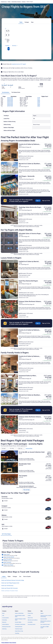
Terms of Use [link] (30, 618)
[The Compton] (35, 479)
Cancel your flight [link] (44, 619)
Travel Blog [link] (17, 633)
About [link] (3, 613)
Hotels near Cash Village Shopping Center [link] (10, 583)
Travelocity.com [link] (4, 2)
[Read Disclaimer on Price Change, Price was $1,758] (48, 464)
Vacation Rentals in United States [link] (20, 616)
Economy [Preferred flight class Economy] (15, 43)
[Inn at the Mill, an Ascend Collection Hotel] (35, 456)
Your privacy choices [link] (32, 624)
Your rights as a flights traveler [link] (45, 627)
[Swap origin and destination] (27, 31)
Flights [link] (9, 2)
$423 (39, 106)
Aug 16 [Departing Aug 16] (10, 36)
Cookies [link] (29, 616)
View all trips (26, 490)
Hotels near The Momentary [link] (7, 586)
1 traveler (8, 43)
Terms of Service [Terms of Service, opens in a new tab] (13, 643)
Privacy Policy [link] (30, 613)
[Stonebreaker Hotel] (35, 468)
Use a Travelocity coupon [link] (45, 624)
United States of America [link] (16, 2)
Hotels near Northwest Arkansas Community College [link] (13, 580)
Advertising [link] (4, 629)
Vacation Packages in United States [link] (20, 619)
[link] (26, 555)
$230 (39, 102)
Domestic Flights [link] (18, 622)
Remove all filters (29, 448)
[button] (26, 572)
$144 (39, 98)
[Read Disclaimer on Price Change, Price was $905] (49, 452)
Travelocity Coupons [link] (19, 629)
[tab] (21, 22)
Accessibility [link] (30, 622)
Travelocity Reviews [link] (19, 627)
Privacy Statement (5, 643)
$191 (39, 99)
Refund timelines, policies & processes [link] (46, 622)
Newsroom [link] (4, 622)
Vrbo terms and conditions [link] (33, 620)
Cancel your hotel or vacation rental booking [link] (46, 616)
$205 (39, 100)
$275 (39, 103)
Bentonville (10, 98)
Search (26, 46)
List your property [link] (5, 618)
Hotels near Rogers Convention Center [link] (10, 591)
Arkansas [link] (24, 2)
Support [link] (42, 613)
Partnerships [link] (5, 620)
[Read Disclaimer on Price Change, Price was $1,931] (48, 476)
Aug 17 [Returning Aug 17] (32, 36)
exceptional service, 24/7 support (19, 64)
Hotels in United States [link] (19, 613)
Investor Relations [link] (6, 624)
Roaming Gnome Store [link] (6, 627)
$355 (39, 104)
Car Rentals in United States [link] (20, 624)
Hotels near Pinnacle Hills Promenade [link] (9, 588)
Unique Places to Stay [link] (19, 631)
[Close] (51, 637)
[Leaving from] (16, 31)
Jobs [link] (3, 616)
